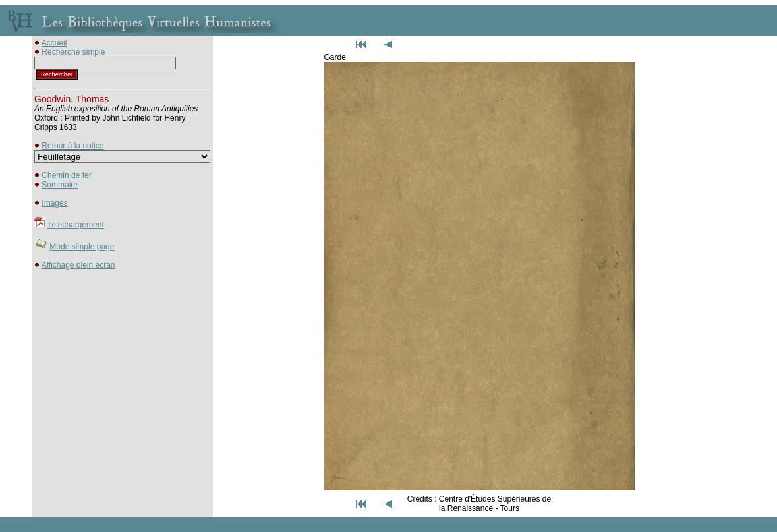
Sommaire (60, 185)
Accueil (54, 43)
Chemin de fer (66, 175)
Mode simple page (82, 247)
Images (54, 203)
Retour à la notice (72, 146)
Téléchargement (75, 225)
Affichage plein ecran (78, 265)
